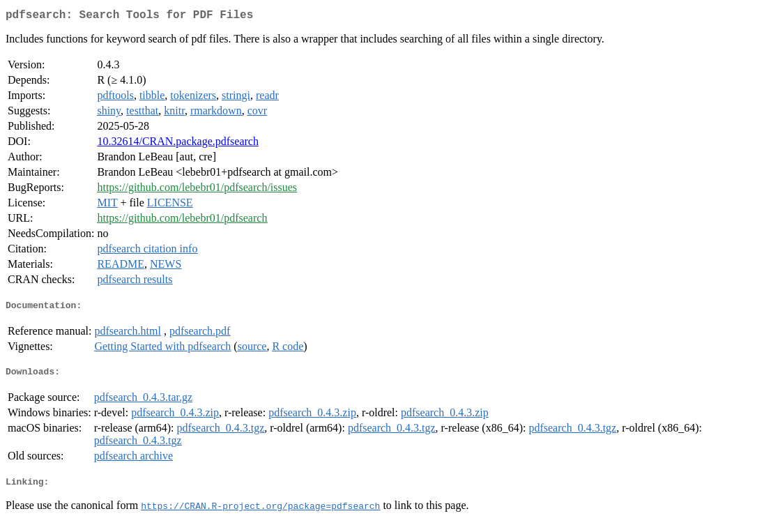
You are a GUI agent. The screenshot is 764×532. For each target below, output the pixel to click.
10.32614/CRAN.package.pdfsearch (178, 144)
